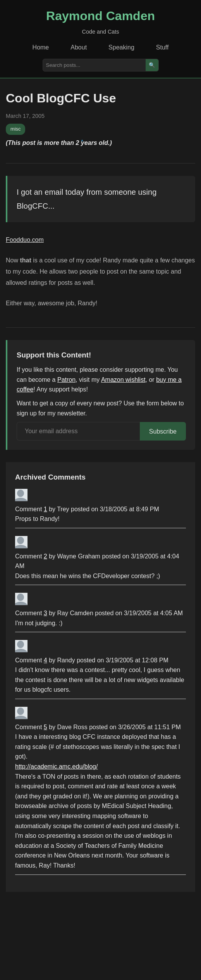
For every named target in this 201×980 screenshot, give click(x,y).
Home (41, 47)
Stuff (162, 47)
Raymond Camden (100, 16)
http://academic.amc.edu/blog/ (56, 766)
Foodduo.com (25, 240)
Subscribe (163, 431)
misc (15, 129)
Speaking (121, 47)
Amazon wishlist (123, 380)
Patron (66, 380)
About (79, 47)
